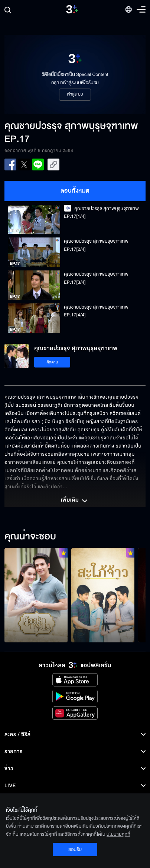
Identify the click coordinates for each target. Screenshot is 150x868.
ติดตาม (52, 362)
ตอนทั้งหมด (75, 191)
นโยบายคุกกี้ (118, 834)
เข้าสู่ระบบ (75, 94)
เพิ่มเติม (75, 501)
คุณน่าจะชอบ (30, 537)
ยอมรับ (75, 849)
